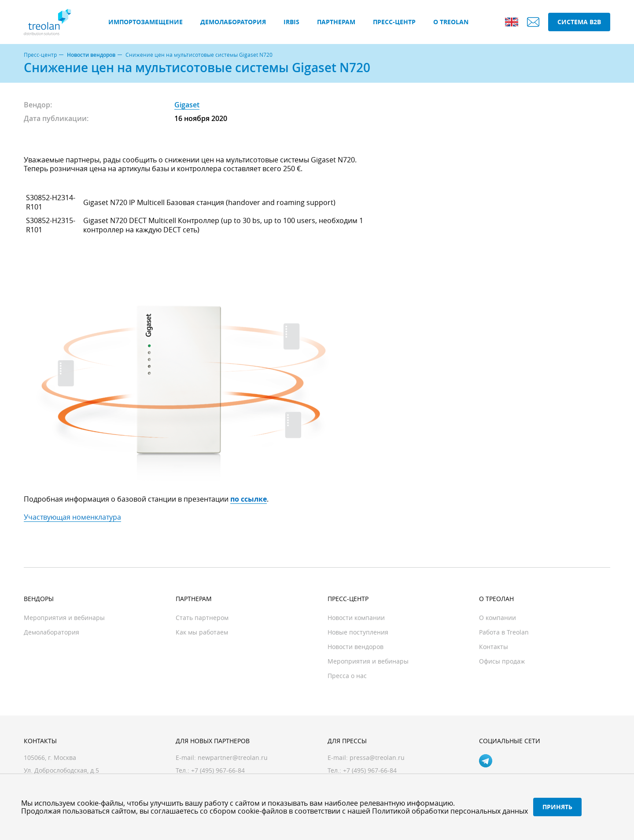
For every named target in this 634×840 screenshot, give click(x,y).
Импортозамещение (146, 22)
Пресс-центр (394, 22)
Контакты (494, 647)
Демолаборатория (233, 22)
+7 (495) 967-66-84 (370, 770)
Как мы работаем (202, 632)
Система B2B (579, 22)
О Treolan (451, 22)
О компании (498, 618)
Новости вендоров (91, 55)
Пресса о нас (347, 676)
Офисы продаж (502, 661)
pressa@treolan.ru (377, 757)
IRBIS (291, 22)
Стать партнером (202, 618)
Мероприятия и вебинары (64, 618)
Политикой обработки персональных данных (450, 811)
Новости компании (356, 618)
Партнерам (336, 22)
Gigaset (187, 105)
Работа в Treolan (504, 632)
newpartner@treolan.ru (233, 757)
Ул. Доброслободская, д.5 (61, 770)
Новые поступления (358, 632)
